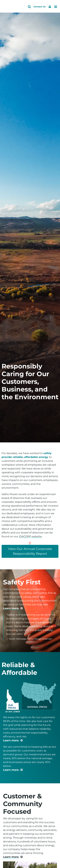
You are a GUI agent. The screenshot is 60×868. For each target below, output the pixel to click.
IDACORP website (30, 536)
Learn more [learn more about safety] (11, 608)
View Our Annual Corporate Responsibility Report (30, 551)
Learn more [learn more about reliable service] (11, 740)
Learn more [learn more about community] (11, 857)
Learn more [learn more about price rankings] (11, 770)
